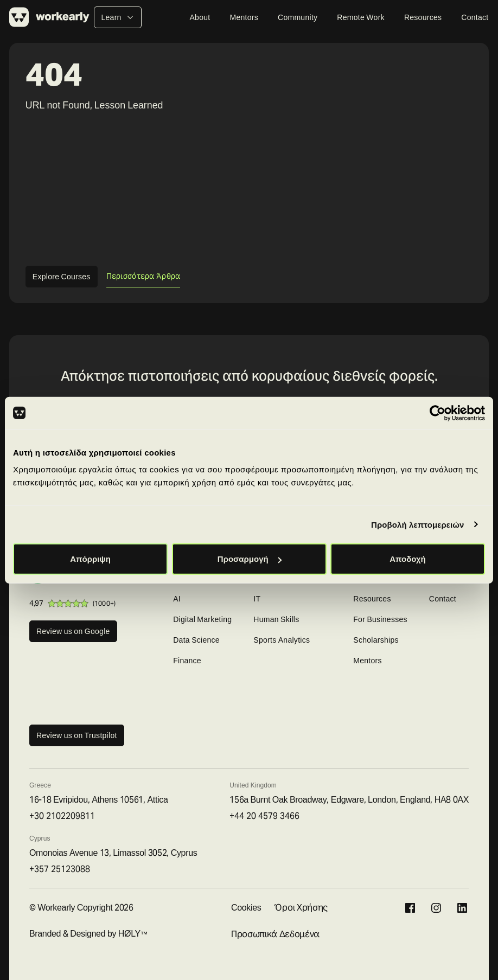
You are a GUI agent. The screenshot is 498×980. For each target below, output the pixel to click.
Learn (117, 17)
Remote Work (361, 17)
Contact (475, 17)
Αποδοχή (408, 559)
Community (298, 17)
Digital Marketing (202, 619)
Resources (423, 17)
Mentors (244, 17)
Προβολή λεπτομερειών (418, 524)
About (200, 17)
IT (257, 599)
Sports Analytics (282, 640)
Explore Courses (62, 277)
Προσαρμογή (250, 559)
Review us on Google (73, 631)
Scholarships (376, 640)
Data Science (196, 640)
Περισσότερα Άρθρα (143, 276)
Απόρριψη (90, 559)
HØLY (129, 934)
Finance (187, 661)
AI (177, 599)
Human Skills (276, 619)
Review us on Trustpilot (77, 735)
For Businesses (380, 619)
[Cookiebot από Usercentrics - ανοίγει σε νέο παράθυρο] (438, 413)
